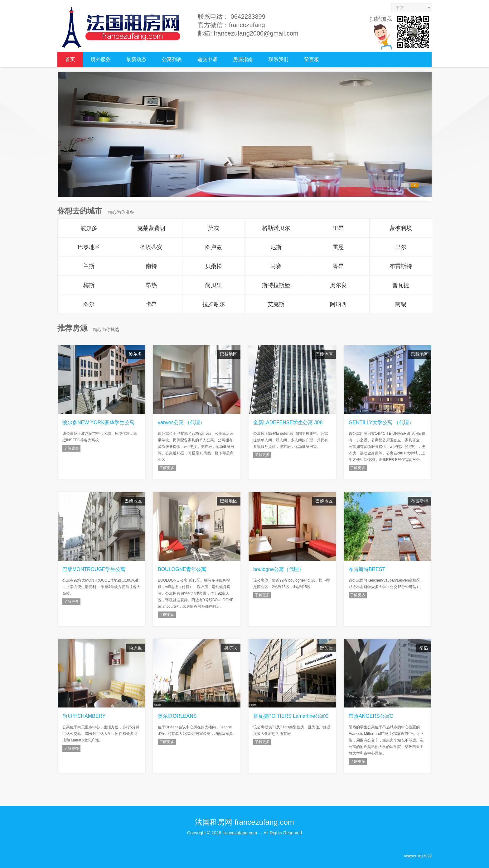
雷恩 (338, 247)
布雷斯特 (401, 266)
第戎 (214, 228)
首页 (70, 59)
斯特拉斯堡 (276, 285)
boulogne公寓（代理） (278, 569)
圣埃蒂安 (151, 247)
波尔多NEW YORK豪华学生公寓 (98, 422)
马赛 (276, 266)
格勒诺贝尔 (276, 228)
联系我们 (278, 59)
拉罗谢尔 (214, 304)
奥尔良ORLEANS (177, 716)
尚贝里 (214, 285)
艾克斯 (276, 304)
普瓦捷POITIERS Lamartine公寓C (291, 716)
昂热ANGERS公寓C (371, 716)
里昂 (338, 228)
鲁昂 (338, 266)
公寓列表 (172, 59)
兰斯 (89, 266)
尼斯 (276, 247)
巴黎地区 (89, 247)
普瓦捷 (401, 285)
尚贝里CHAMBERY (84, 716)
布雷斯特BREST (367, 569)
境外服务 (101, 59)
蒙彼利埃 (401, 228)
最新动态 (136, 59)
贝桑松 (214, 266)
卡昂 (151, 304)
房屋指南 (243, 59)
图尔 (89, 304)
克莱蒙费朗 (151, 228)
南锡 (401, 304)
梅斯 (89, 285)
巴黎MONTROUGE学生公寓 (94, 569)
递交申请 (207, 59)
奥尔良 (338, 285)
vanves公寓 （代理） (181, 422)
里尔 (401, 247)
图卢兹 (214, 247)
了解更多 (71, 448)
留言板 (312, 59)
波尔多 (89, 228)
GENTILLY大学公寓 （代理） (381, 422)
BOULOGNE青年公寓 (182, 569)
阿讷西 (338, 304)
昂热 (151, 285)
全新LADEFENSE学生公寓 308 (288, 422)
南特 (151, 266)
